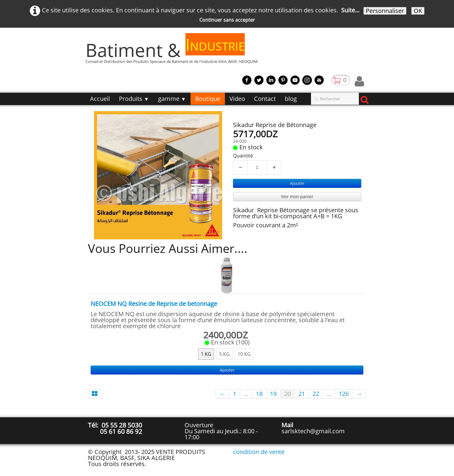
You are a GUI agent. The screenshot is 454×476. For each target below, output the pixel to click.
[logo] (174, 53)
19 (273, 394)
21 (302, 394)
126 (344, 394)
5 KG (224, 354)
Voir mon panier (297, 196)
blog (291, 99)
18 (259, 394)
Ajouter (297, 183)
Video (237, 99)
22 (316, 394)
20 (288, 394)
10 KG (244, 354)
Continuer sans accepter (227, 20)
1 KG (206, 354)
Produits (134, 99)
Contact (265, 99)
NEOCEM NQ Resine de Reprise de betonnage (154, 304)
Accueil (100, 99)
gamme (172, 99)
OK (418, 11)
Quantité (243, 156)
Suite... (350, 10)
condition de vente (259, 452)
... (246, 394)
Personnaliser (385, 11)
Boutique (208, 99)
